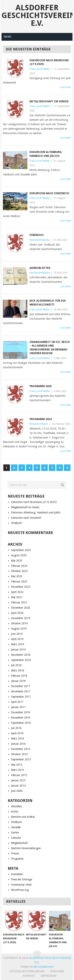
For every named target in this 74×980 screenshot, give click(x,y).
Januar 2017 (18, 707)
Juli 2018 (16, 665)
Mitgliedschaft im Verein (49, 101)
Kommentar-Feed (21, 885)
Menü (7, 37)
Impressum (49, 976)
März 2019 (18, 644)
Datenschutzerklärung (27, 971)
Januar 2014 (18, 786)
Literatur (16, 838)
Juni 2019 (17, 634)
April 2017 (17, 702)
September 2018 (21, 660)
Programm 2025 (41, 386)
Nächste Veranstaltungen (26, 848)
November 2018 (21, 655)
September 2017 (21, 697)
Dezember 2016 (21, 712)
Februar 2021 (19, 602)
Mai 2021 (17, 597)
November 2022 (21, 587)
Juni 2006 (17, 791)
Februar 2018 (19, 676)
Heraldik (16, 827)
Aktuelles (16, 806)
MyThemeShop (44, 967)
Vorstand (57, 971)
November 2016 (21, 718)
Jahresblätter (40, 268)
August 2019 (19, 629)
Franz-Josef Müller (40, 69)
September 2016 (21, 723)
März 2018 (18, 670)
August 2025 (19, 555)
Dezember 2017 (21, 686)
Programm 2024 (41, 419)
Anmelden (17, 874)
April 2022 (17, 592)
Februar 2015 (19, 775)
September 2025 (21, 550)
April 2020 (17, 613)
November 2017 (21, 691)
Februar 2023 (19, 581)
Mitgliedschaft (19, 843)
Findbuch (37, 235)
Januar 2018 (18, 681)
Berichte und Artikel (23, 817)
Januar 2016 (18, 744)
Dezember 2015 (21, 749)
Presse (15, 853)
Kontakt (29, 976)
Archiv (15, 812)
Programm (17, 859)
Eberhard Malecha (40, 240)
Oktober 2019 (19, 623)
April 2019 (17, 639)
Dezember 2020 (21, 608)
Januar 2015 (18, 780)
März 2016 (18, 738)
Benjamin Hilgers (39, 424)
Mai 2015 (17, 765)
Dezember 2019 (21, 618)
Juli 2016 (16, 728)
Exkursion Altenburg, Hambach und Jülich (36, 512)
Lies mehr (66, 87)
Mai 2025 (17, 561)
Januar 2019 (18, 650)
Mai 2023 (17, 576)
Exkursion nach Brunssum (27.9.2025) (34, 502)
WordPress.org (20, 890)
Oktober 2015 (19, 754)
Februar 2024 (19, 566)
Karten (15, 832)
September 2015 (21, 759)
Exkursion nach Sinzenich (49, 193)
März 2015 (18, 770)
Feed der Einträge (22, 879)
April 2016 (17, 733)
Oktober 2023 (19, 571)
